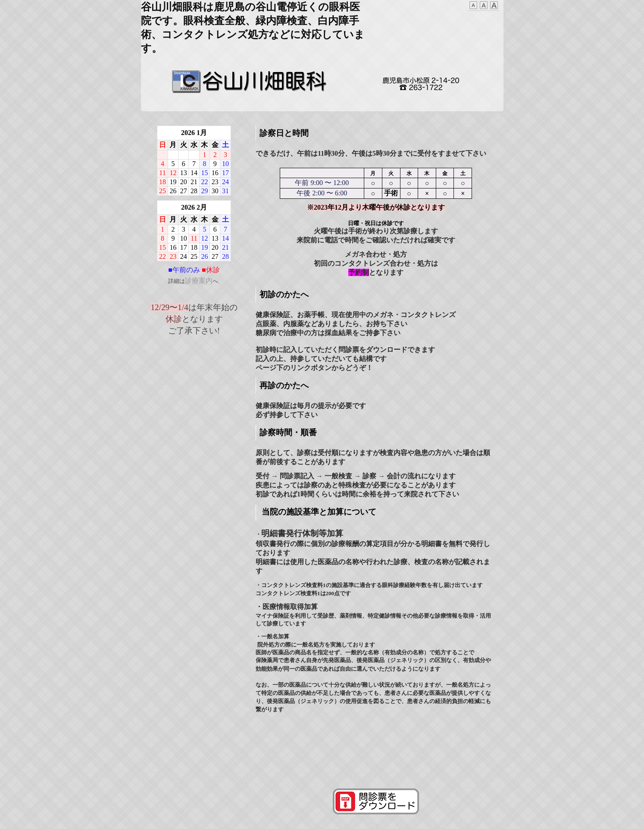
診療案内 (199, 281)
